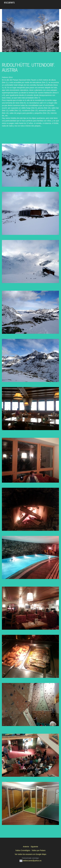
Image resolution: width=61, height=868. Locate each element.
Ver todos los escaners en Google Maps (30, 854)
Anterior (26, 847)
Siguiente (34, 847)
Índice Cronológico (23, 850)
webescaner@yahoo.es (30, 861)
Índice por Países (39, 850)
